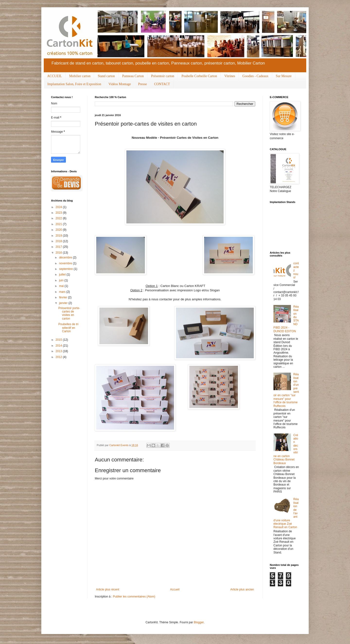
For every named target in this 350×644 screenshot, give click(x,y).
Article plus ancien (242, 589)
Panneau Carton (133, 76)
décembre (66, 258)
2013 (59, 351)
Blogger (199, 622)
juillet (63, 275)
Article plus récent (108, 589)
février (64, 297)
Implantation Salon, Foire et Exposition (74, 84)
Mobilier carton (80, 76)
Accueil (175, 589)
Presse (142, 84)
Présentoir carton (163, 76)
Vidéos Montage (120, 84)
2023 (59, 213)
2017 (59, 247)
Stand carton (106, 76)
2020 (59, 230)
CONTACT (162, 84)
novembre (66, 263)
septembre (66, 269)
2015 (59, 340)
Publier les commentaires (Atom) (134, 597)
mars (63, 292)
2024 (59, 207)
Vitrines (230, 76)
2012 (59, 357)
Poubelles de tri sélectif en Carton (68, 328)
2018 (59, 241)
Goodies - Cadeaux (255, 76)
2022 (59, 218)
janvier (64, 303)
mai (62, 286)
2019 (59, 236)
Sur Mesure (284, 76)
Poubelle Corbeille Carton (199, 76)
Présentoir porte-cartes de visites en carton (69, 313)
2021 (59, 224)
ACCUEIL (55, 76)
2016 (59, 253)
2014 (59, 346)
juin (62, 280)
